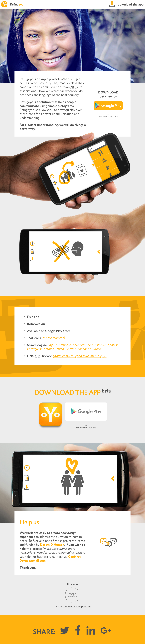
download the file (108, 117)
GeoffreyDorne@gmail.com (77, 607)
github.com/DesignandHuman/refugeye (80, 356)
